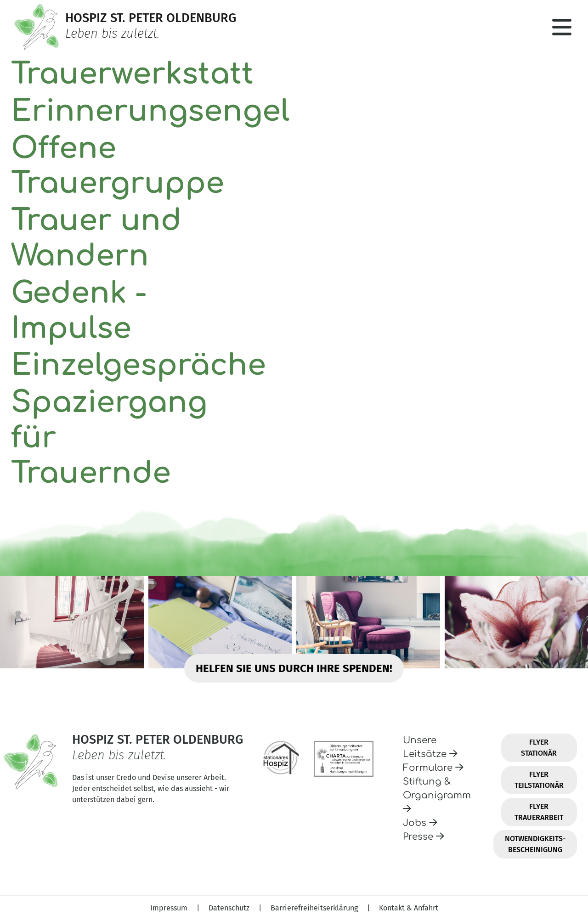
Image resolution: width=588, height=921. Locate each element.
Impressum (170, 908)
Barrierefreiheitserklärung (315, 908)
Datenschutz (230, 908)
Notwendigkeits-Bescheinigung (535, 844)
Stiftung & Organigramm (437, 795)
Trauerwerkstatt (132, 74)
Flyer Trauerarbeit (539, 812)
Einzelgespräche (139, 365)
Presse (424, 837)
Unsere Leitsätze (430, 747)
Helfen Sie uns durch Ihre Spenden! (294, 668)
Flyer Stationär (539, 748)
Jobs (420, 823)
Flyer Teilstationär (539, 780)
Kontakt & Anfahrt (409, 908)
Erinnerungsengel (150, 111)
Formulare (433, 768)
